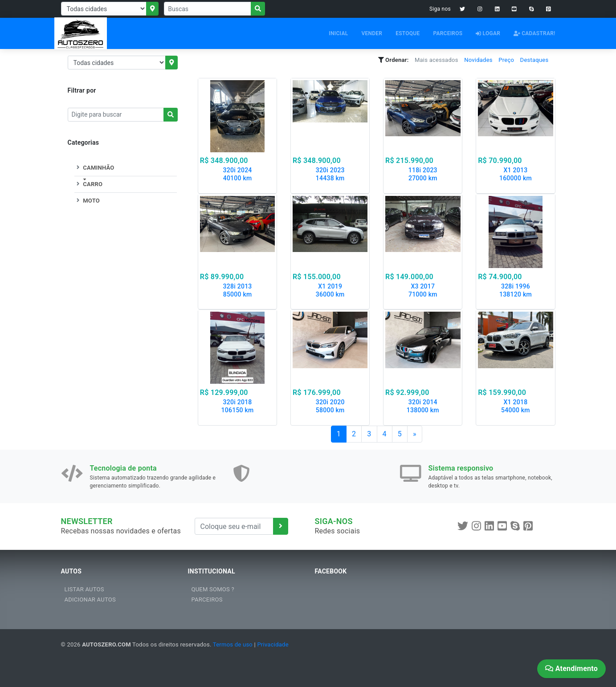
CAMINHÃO (94, 168)
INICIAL (338, 33)
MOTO (87, 201)
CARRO (89, 184)
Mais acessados (437, 60)
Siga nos (440, 9)
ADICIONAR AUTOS (90, 600)
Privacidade (273, 644)
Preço (506, 60)
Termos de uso (233, 644)
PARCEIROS (448, 33)
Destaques (534, 60)
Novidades (478, 60)
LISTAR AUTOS (84, 589)
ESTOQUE (408, 33)
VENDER (372, 33)
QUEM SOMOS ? (213, 589)
